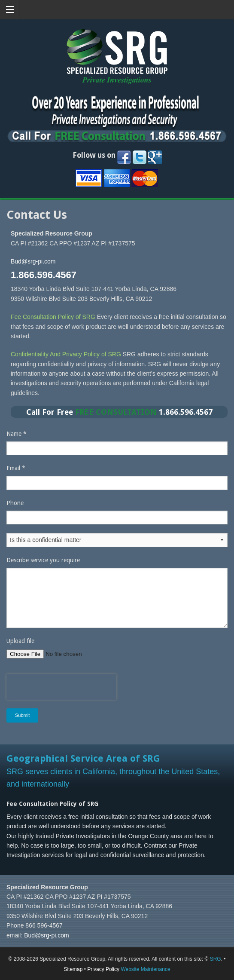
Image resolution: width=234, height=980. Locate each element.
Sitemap (73, 969)
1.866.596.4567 (44, 275)
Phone (15, 503)
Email (16, 468)
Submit (22, 715)
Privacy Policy (103, 969)
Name (17, 434)
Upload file (20, 641)
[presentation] (61, 687)
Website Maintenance (145, 969)
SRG (216, 959)
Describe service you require (43, 560)
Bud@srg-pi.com (33, 261)
